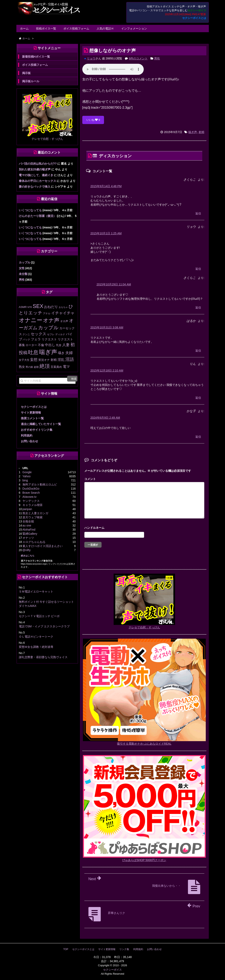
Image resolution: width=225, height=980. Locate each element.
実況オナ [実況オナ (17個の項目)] (44, 360)
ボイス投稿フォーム (76, 28)
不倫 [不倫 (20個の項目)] (41, 345)
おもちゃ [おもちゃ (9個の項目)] (63, 307)
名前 (144, 528)
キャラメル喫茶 (33, 505)
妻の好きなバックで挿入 (35, 187)
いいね (93, 120)
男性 (157, 58)
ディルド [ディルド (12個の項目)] (60, 334)
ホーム (24, 28)
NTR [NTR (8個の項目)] (30, 307)
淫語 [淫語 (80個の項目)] (70, 359)
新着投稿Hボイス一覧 (36, 57)
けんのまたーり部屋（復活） (37, 216)
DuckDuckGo (31, 489)
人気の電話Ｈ (105, 28)
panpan (27, 509)
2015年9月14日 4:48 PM (106, 186)
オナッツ (28, 538)
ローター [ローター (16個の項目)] (31, 345)
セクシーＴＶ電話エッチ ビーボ (39, 616)
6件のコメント (138, 58)
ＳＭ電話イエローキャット (36, 591)
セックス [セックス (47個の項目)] (38, 334)
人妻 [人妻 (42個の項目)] (66, 345)
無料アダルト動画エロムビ (40, 484)
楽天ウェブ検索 (33, 517)
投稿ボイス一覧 (46, 28)
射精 (201, 132)
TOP (66, 949)
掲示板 (26, 73)
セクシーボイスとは (194, 18)
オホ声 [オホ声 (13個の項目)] (64, 321)
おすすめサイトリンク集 (37, 430)
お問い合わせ (29, 441)
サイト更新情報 (31, 413)
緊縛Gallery (30, 534)
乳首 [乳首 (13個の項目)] (59, 345)
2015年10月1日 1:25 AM (106, 233)
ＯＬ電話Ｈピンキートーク (36, 637)
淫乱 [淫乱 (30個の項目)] (61, 360)
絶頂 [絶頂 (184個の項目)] (45, 366)
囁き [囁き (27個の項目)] (61, 353)
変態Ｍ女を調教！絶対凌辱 (36, 647)
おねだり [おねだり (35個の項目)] (51, 307)
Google (27, 472)
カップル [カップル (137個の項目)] (48, 328)
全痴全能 (28, 521)
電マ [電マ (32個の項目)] (66, 367)
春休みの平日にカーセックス (37, 181)
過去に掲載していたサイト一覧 (41, 424)
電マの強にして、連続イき (36, 175)
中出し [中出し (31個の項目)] (50, 345)
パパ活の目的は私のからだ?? (38, 164)
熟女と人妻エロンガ (35, 513)
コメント (90, 479)
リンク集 (124, 949)
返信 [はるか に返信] (198, 351)
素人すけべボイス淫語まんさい (43, 546)
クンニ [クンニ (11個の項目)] (26, 334)
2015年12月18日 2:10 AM (107, 370)
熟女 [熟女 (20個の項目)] (22, 367)
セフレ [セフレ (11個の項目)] (51, 334)
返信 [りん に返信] (198, 398)
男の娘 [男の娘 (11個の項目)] (29, 367)
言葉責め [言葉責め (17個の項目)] (56, 367)
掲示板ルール (31, 81)
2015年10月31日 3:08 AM (107, 327)
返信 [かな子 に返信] (198, 437)
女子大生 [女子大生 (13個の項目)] (24, 360)
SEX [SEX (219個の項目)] (38, 306)
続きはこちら (28, 556)
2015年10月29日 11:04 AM (114, 284)
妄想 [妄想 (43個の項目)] (34, 360)
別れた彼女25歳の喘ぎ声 (35, 169)
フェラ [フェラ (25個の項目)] (36, 339)
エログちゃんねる (34, 542)
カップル (25, 262)
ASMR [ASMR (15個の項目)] (23, 307)
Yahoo (27, 476)
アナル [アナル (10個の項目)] (47, 313)
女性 (22, 268)
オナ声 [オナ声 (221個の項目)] (51, 320)
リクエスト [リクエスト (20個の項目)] (49, 339)
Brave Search (31, 493)
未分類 (23, 274)
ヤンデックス (31, 501)
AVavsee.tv (30, 497)
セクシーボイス (112, 970)
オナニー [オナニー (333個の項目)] (31, 320)
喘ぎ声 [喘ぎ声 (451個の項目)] (48, 352)
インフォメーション (134, 28)
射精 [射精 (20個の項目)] (54, 360)
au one (27, 525)
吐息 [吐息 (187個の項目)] (33, 352)
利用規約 (27, 435)
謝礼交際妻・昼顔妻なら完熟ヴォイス (43, 657)
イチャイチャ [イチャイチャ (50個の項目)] (63, 313)
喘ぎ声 (193, 132)
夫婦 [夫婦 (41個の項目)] (69, 353)
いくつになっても (30, 210)
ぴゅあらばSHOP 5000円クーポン (144, 860)
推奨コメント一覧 (32, 418)
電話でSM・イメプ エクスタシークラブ (44, 626)
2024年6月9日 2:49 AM (105, 418)
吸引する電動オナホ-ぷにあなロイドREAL (144, 744)
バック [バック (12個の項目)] (26, 340)
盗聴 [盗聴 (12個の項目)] (36, 367)
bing (25, 480)
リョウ (91, 58)
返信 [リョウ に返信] (198, 269)
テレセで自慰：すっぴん (144, 627)
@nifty (27, 550)
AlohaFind (29, 530)
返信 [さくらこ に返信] (198, 213)
